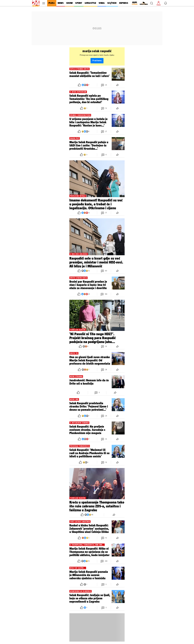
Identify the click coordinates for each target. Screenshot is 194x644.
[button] (152, 3)
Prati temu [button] (97, 61)
